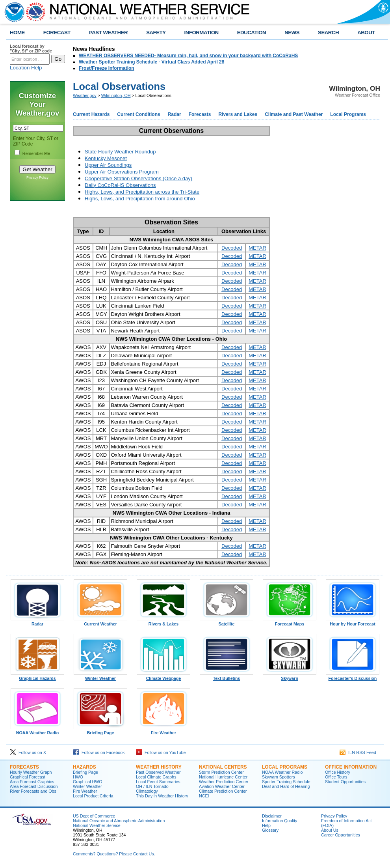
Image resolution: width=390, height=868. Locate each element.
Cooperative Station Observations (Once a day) (138, 178)
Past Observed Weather (158, 772)
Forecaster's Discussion (353, 676)
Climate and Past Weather (294, 114)
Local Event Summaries (158, 782)
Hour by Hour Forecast (353, 622)
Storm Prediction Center (221, 772)
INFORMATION (201, 33)
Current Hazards (91, 114)
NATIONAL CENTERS (223, 767)
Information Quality (279, 821)
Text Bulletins (227, 676)
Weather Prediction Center (224, 782)
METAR (257, 248)
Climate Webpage (163, 676)
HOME (17, 33)
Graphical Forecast (28, 777)
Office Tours (336, 777)
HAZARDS (84, 767)
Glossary (270, 830)
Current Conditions (138, 114)
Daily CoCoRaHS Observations (120, 185)
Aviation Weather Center (222, 786)
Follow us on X (28, 752)
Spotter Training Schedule (286, 782)
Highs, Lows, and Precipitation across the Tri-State (142, 192)
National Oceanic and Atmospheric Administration (119, 821)
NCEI (204, 796)
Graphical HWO (88, 782)
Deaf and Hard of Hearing (286, 786)
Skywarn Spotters (279, 777)
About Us (330, 830)
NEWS (292, 33)
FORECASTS (24, 767)
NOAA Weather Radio (37, 731)
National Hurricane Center (223, 777)
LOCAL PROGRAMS (285, 767)
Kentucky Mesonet (106, 158)
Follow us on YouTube (161, 752)
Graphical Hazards (37, 676)
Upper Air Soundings (108, 165)
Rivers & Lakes (163, 622)
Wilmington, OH (116, 95)
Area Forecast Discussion (34, 786)
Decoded (232, 248)
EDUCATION (252, 33)
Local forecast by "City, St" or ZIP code (31, 49)
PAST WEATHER (108, 33)
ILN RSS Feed (358, 752)
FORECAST (57, 33)
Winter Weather (100, 676)
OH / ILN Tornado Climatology (152, 789)
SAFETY (156, 33)
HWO (78, 777)
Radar (175, 114)
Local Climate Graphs (156, 777)
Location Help (26, 68)
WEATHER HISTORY (159, 767)
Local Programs (348, 114)
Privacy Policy (37, 177)
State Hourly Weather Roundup (120, 152)
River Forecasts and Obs (33, 791)
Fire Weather (163, 731)
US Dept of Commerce (94, 816)
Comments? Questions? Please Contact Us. (114, 854)
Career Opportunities (341, 835)
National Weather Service (97, 825)
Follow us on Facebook (99, 752)
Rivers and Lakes (238, 114)
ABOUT (366, 33)
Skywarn (290, 676)
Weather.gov (85, 95)
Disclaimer (272, 816)
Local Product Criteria (93, 796)
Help (266, 825)
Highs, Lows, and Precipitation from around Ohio (140, 199)
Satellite (227, 622)
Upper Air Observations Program (122, 172)
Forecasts (200, 114)
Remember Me (36, 153)
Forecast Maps (290, 622)
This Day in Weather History (162, 796)
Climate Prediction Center (223, 791)
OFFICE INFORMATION (351, 767)
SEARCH (328, 33)
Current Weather (100, 622)
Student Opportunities (345, 782)
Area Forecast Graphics (32, 782)
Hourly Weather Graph (31, 772)
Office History (338, 772)
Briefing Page (100, 731)
